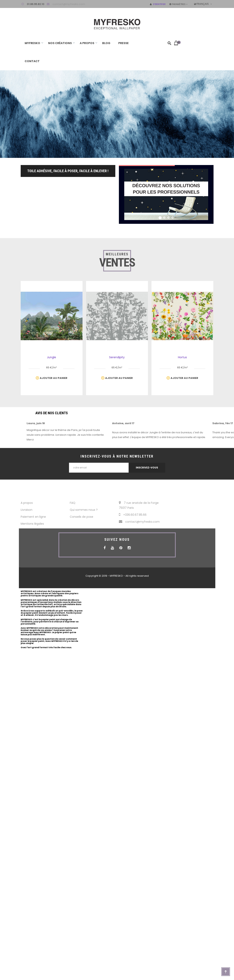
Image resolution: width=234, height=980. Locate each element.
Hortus (182, 357)
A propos (27, 503)
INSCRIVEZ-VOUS (147, 468)
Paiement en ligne (33, 517)
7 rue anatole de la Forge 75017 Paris (139, 505)
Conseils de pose (82, 517)
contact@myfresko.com (69, 4)
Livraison (27, 510)
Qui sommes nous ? (84, 510)
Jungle (51, 357)
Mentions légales (32, 524)
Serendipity (117, 357)
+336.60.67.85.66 (133, 515)
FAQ (73, 503)
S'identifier (158, 4)
